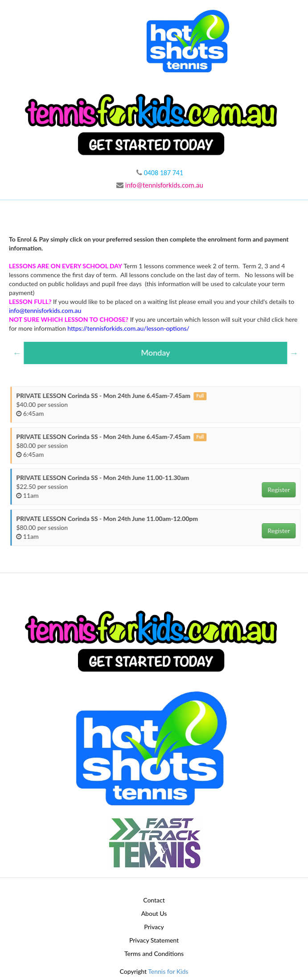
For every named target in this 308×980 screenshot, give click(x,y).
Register (282, 490)
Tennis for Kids (168, 971)
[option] (159, 353)
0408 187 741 (160, 173)
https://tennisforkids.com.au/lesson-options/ (128, 328)
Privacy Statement (154, 940)
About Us (154, 913)
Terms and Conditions (154, 953)
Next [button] (297, 353)
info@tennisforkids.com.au (160, 185)
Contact (154, 900)
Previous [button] (21, 353)
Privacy (154, 927)
